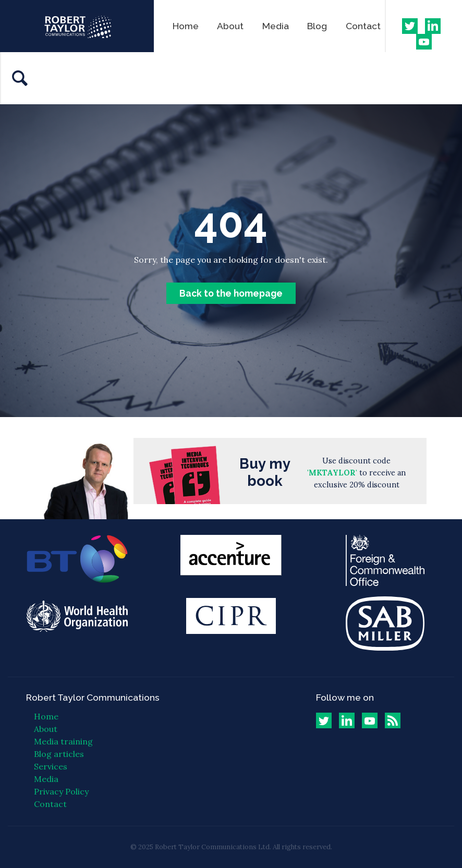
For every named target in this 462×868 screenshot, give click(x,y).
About (230, 26)
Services (51, 766)
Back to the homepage (231, 293)
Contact (363, 26)
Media (276, 26)
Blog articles (59, 754)
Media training (63, 741)
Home (186, 26)
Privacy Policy (61, 791)
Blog (317, 26)
